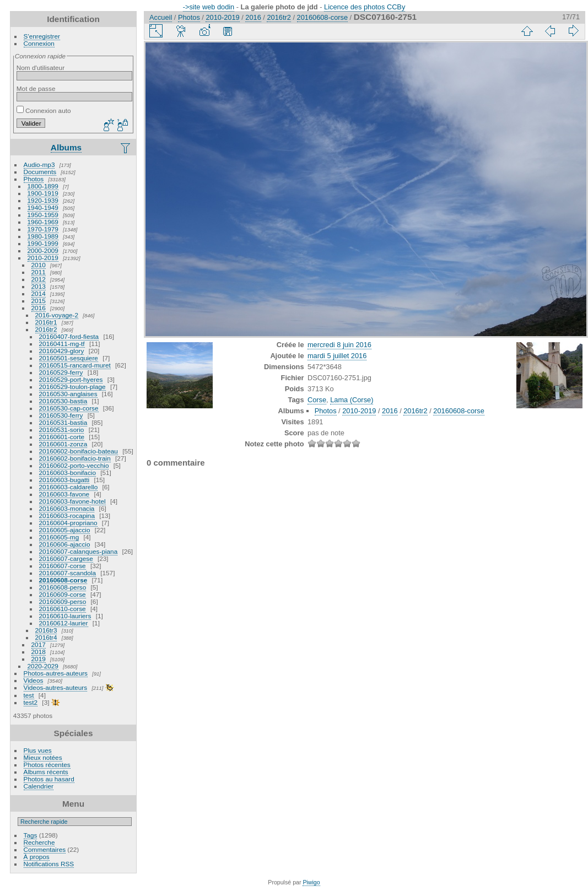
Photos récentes (47, 765)
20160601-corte (62, 437)
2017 (39, 644)
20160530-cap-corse (69, 408)
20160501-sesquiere (69, 358)
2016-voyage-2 (57, 315)
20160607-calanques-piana (79, 551)
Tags (31, 835)
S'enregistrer (42, 36)
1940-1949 (43, 207)
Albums (66, 147)
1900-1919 (43, 193)
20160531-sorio (62, 430)
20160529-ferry (61, 372)
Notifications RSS (49, 864)
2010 (39, 265)
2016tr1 (46, 322)
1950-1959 (43, 215)
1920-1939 (43, 200)
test (29, 695)
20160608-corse (63, 580)
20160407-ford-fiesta (69, 336)
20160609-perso (63, 601)
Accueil (161, 17)
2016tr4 (46, 637)
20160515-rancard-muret (75, 365)
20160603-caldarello (69, 487)
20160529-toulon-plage (72, 387)
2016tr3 (46, 630)
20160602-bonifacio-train (75, 458)
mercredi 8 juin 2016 (339, 345)
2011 (39, 272)
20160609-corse (63, 594)
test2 (31, 702)
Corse (317, 400)
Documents (40, 172)
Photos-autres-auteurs (56, 673)
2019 (39, 659)
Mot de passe (36, 88)
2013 (39, 286)
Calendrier (39, 786)
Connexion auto (44, 110)
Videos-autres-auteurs (56, 687)
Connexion (39, 43)
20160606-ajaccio (65, 544)
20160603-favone (64, 494)
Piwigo (311, 882)
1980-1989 (43, 236)
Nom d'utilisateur (41, 67)
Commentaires (45, 849)
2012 (39, 279)
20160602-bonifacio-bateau (79, 451)
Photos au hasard (49, 779)
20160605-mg (59, 537)
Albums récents (46, 772)
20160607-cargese (66, 558)
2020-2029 (43, 666)
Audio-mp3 (39, 164)
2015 (39, 301)
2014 (39, 293)
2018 (39, 652)
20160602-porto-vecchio (74, 465)
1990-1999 (43, 243)
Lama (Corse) (352, 400)
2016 (39, 308)
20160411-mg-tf (62, 344)
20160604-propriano (68, 523)
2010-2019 (43, 258)
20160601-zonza (63, 444)
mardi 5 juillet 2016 (337, 356)
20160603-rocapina (67, 515)
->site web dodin (209, 7)
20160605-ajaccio (65, 530)
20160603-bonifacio (68, 472)
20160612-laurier (64, 623)
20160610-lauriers (65, 616)
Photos (34, 179)
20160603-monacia (67, 508)
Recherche (39, 842)
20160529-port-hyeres (71, 379)
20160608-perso (63, 587)
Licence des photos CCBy (365, 7)
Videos (34, 680)
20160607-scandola (68, 573)
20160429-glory (62, 351)
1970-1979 (43, 229)
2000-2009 (43, 250)
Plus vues (38, 750)
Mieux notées (43, 757)
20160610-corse (63, 609)
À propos (37, 857)
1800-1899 (43, 186)
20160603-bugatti (64, 480)
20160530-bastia (63, 401)
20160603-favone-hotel (72, 501)
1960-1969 (43, 222)
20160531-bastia (63, 422)
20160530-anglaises (68, 394)
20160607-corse (63, 566)
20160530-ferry (61, 415)
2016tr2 (46, 329)
